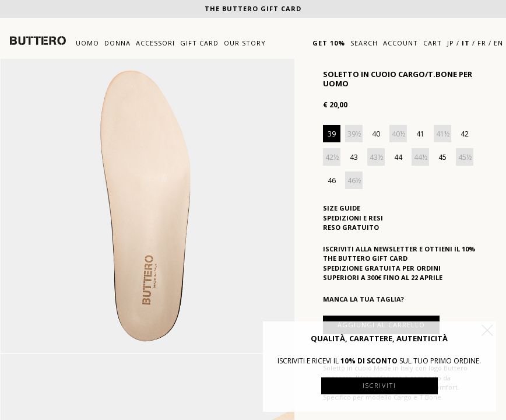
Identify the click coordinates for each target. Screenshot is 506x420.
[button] (487, 330)
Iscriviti (379, 385)
